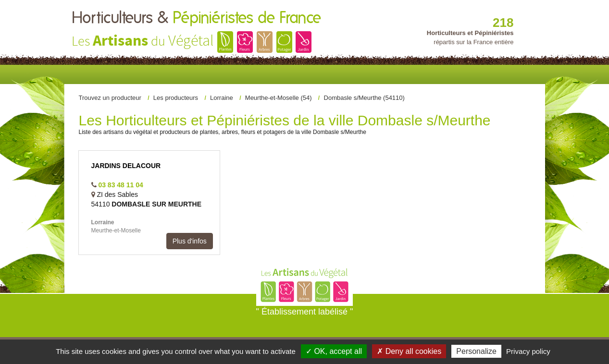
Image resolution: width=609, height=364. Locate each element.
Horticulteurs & (196, 18)
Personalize (476, 351)
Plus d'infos (190, 241)
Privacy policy (528, 351)
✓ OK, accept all (334, 351)
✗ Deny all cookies (409, 351)
